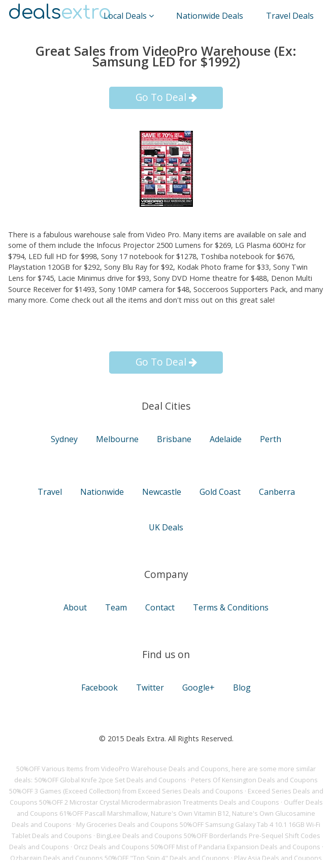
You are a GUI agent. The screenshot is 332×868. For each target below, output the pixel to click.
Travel (50, 492)
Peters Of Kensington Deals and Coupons (254, 780)
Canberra (277, 492)
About (75, 607)
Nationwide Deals (210, 16)
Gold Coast (220, 492)
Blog (242, 688)
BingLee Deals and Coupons (139, 836)
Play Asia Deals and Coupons (278, 858)
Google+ (198, 688)
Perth (271, 439)
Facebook (99, 688)
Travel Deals (290, 16)
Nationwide (102, 492)
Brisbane (174, 439)
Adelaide (226, 439)
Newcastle (162, 492)
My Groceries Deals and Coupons (127, 824)
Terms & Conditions (231, 607)
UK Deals (166, 527)
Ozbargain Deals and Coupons (57, 858)
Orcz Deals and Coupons (111, 847)
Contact (160, 607)
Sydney (64, 439)
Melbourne (117, 439)
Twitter (150, 688)
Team (116, 607)
